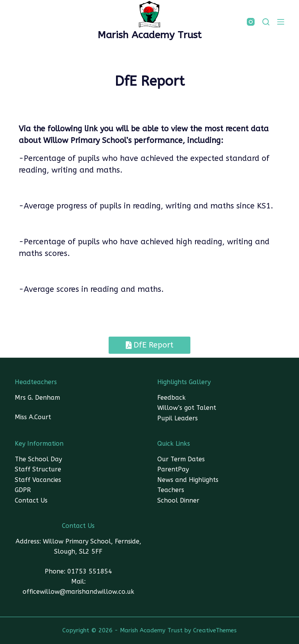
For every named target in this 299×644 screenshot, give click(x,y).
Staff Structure (38, 469)
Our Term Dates (181, 459)
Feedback (171, 398)
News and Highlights (188, 480)
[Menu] (281, 22)
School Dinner (178, 500)
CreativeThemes (215, 630)
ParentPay (173, 469)
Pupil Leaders (178, 418)
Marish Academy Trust (150, 35)
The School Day (38, 459)
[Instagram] (251, 22)
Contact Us (31, 500)
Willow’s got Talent (187, 408)
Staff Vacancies (38, 480)
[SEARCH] (266, 22)
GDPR (23, 490)
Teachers (171, 490)
